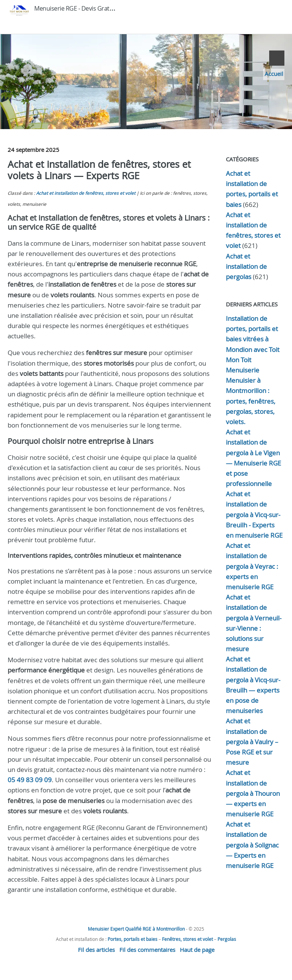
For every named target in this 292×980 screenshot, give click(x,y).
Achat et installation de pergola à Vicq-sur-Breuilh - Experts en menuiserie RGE (254, 514)
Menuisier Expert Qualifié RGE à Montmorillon (136, 929)
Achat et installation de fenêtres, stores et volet (86, 193)
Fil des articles (96, 950)
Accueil (274, 74)
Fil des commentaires (147, 950)
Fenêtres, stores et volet (187, 939)
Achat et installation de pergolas (246, 266)
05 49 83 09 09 (30, 780)
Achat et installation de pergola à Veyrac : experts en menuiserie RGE (252, 566)
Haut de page (197, 950)
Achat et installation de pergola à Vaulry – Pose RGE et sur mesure (252, 742)
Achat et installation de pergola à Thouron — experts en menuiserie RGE (253, 793)
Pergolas (227, 939)
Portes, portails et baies (133, 939)
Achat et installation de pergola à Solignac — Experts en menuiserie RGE (252, 845)
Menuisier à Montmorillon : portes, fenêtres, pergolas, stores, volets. (251, 401)
